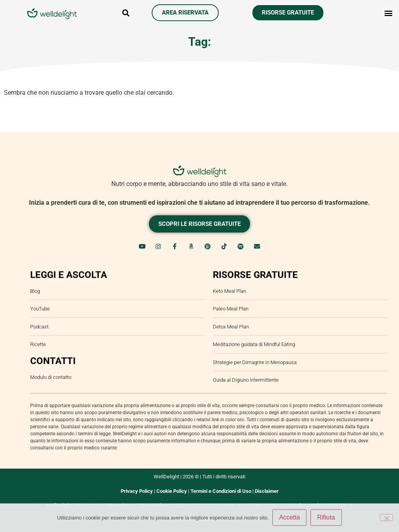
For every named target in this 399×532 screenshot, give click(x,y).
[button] (126, 13)
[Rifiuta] (386, 518)
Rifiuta (326, 518)
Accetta (290, 518)
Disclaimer (267, 490)
